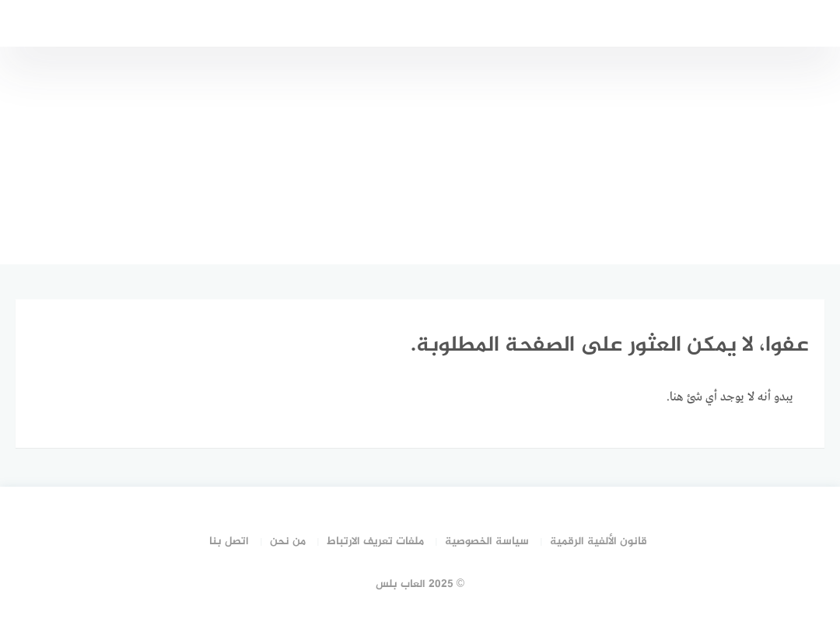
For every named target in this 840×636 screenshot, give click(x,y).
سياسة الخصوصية (487, 542)
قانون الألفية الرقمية (598, 542)
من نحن (288, 542)
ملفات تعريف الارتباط (375, 542)
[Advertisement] (420, 156)
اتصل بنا (229, 542)
